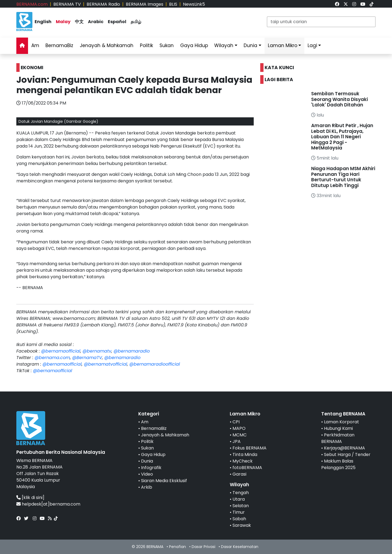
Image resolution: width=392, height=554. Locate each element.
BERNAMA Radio (103, 4)
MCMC (240, 435)
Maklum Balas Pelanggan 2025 (338, 464)
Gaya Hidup (194, 45)
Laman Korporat (342, 422)
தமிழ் (136, 22)
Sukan (167, 45)
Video (147, 474)
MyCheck (243, 461)
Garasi (239, 474)
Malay (63, 22)
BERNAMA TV (67, 4)
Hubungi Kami (338, 428)
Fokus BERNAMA (249, 448)
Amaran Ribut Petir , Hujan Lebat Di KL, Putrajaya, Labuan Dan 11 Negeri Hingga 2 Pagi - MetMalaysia (342, 137)
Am (35, 45)
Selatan (241, 506)
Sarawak (242, 525)
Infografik (151, 468)
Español (117, 22)
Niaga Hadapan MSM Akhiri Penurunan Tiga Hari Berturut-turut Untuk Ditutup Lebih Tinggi (343, 177)
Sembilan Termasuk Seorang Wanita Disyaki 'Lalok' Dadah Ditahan (339, 99)
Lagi (312, 45)
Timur (239, 512)
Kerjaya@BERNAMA (344, 448)
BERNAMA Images (145, 4)
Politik (146, 45)
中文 (79, 22)
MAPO (239, 428)
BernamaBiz (59, 45)
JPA (237, 441)
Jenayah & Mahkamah (107, 45)
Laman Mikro (283, 45)
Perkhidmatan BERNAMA (338, 438)
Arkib (147, 487)
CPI (236, 422)
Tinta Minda (245, 454)
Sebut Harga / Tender (347, 454)
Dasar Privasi (203, 547)
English (43, 22)
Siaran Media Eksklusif (164, 481)
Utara (239, 499)
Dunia (250, 45)
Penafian (177, 547)
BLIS (173, 4)
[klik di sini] (33, 498)
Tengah (241, 493)
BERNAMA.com (32, 4)
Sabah (239, 519)
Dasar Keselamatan (240, 547)
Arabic (96, 22)
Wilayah (224, 45)
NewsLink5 (194, 4)
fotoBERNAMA (247, 468)
